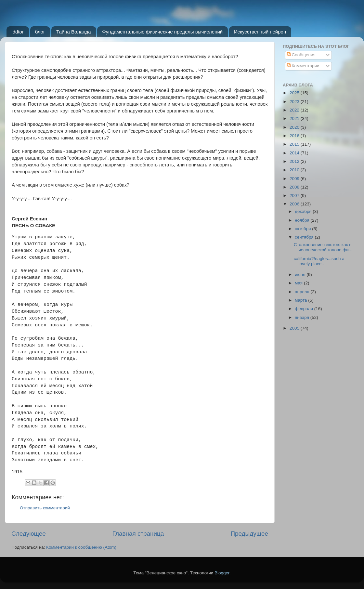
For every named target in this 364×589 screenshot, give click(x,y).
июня (301, 275)
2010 (295, 170)
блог (40, 32)
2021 (295, 118)
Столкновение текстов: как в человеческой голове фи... (323, 247)
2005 (295, 328)
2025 (295, 93)
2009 (295, 179)
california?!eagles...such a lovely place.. (319, 261)
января (303, 317)
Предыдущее (249, 534)
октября (303, 229)
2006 (295, 204)
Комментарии (303, 66)
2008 (295, 187)
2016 (295, 136)
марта (301, 300)
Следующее (29, 534)
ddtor (18, 32)
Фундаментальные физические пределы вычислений (162, 32)
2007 (295, 196)
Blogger (222, 573)
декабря (304, 211)
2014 (295, 153)
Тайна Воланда (74, 32)
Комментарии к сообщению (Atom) (81, 547)
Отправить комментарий (45, 508)
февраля (305, 309)
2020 (295, 127)
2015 (295, 144)
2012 (295, 161)
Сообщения (301, 55)
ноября (303, 220)
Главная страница (138, 534)
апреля (303, 292)
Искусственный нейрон (260, 32)
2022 (295, 110)
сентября (305, 237)
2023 (295, 102)
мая (299, 283)
